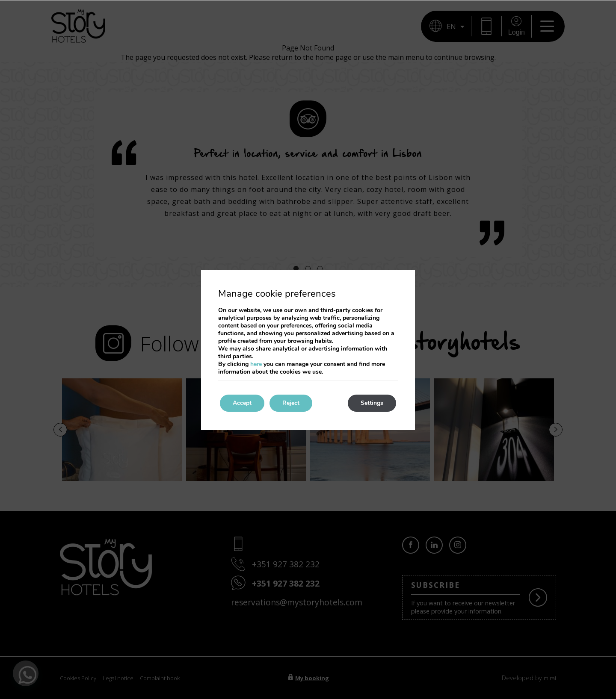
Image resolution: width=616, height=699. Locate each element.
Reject (291, 403)
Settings (372, 403)
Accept (242, 403)
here (256, 364)
